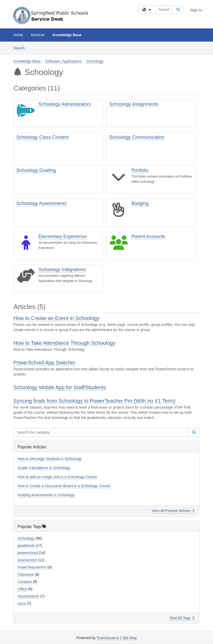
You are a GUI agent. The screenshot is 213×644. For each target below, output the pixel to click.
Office (22, 589)
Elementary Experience (63, 236)
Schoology (95, 61)
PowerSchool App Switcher (44, 363)
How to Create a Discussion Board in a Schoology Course (64, 486)
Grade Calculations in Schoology (44, 468)
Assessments (28, 596)
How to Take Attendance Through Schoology (64, 343)
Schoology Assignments (134, 104)
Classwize (26, 574)
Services (38, 35)
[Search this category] (101, 432)
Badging (140, 203)
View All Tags (182, 618)
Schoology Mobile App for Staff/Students (60, 387)
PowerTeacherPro (32, 567)
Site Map (129, 638)
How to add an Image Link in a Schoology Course (57, 477)
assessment (27, 560)
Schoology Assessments (41, 203)
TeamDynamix (108, 638)
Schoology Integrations (62, 270)
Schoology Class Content (42, 137)
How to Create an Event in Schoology (56, 318)
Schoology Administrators (65, 104)
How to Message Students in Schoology (50, 459)
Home (18, 35)
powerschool (28, 553)
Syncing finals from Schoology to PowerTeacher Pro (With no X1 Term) (94, 401)
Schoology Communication (137, 137)
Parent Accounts (148, 236)
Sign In (196, 10)
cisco (22, 603)
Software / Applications (64, 61)
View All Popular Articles (173, 511)
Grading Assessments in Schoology (46, 495)
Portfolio (140, 170)
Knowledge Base (67, 35)
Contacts (25, 582)
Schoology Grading (36, 170)
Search (21, 48)
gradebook (26, 546)
